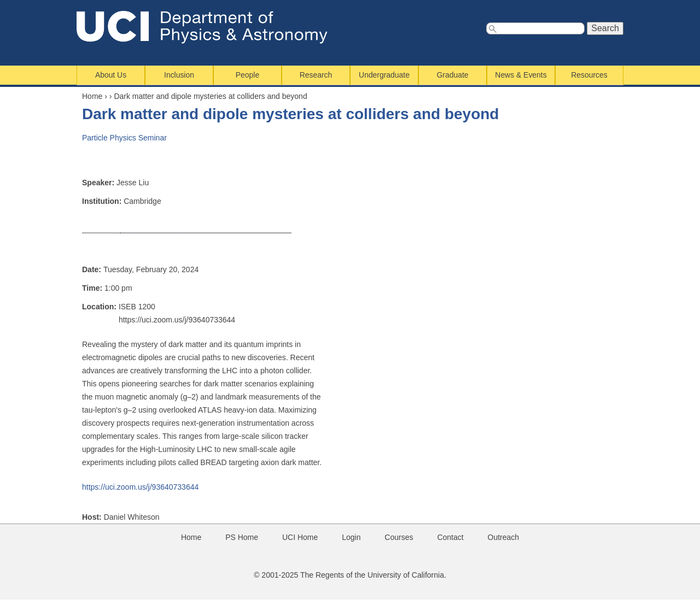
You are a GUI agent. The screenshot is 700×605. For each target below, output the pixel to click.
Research (316, 75)
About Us (111, 75)
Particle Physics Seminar (124, 138)
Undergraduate (384, 75)
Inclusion (179, 75)
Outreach (504, 537)
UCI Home (300, 537)
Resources (589, 75)
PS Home (242, 537)
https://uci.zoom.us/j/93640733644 (140, 487)
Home (92, 96)
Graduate (453, 75)
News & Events (521, 75)
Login (351, 537)
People (247, 75)
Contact (450, 537)
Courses (399, 537)
